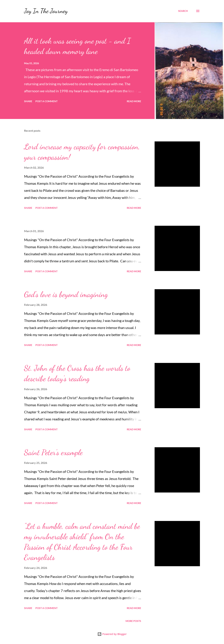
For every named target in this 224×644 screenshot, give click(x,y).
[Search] (183, 11)
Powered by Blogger (112, 634)
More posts (133, 621)
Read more (134, 101)
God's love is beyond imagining (66, 294)
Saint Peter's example (53, 452)
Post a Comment (46, 101)
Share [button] (28, 101)
